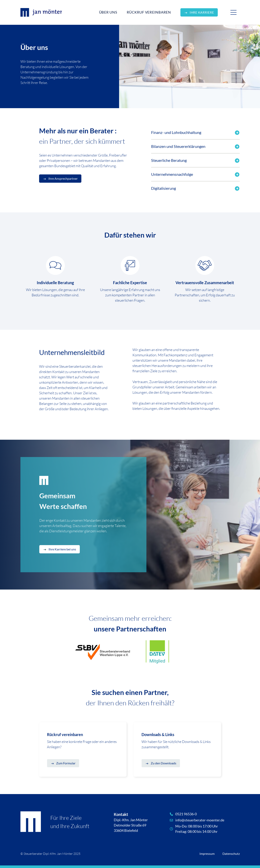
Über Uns (108, 12)
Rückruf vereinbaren (149, 12)
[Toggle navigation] (233, 12)
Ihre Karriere (202, 12)
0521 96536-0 (186, 814)
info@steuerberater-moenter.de (200, 820)
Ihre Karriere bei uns (62, 549)
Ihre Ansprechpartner (63, 178)
